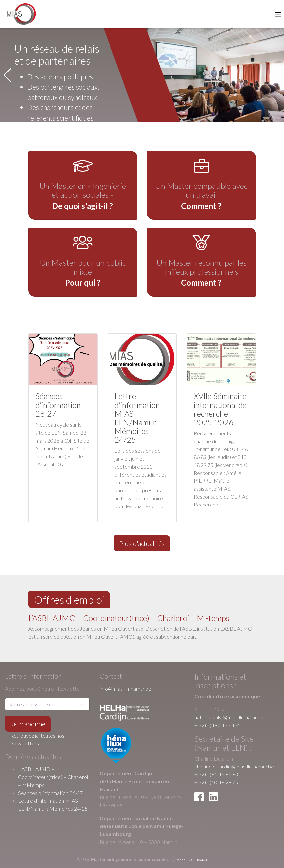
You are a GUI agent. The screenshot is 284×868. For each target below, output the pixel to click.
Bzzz (181, 859)
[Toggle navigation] (278, 14)
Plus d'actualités (142, 543)
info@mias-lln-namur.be (126, 689)
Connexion (198, 859)
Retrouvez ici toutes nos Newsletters (37, 739)
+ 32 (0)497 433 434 (217, 725)
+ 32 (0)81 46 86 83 (216, 774)
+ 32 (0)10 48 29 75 (216, 782)
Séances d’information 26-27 (50, 793)
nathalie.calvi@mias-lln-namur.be (230, 717)
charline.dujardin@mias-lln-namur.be (234, 766)
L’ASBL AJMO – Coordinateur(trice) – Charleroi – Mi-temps (129, 618)
